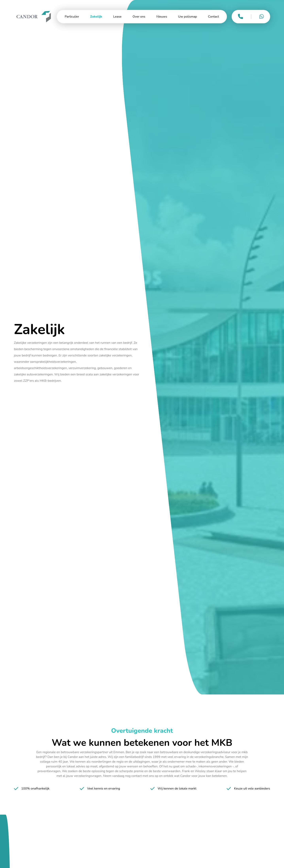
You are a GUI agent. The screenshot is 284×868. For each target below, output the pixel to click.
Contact (213, 17)
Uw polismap (187, 17)
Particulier (72, 17)
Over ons (139, 17)
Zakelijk (96, 17)
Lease (117, 17)
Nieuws (162, 17)
